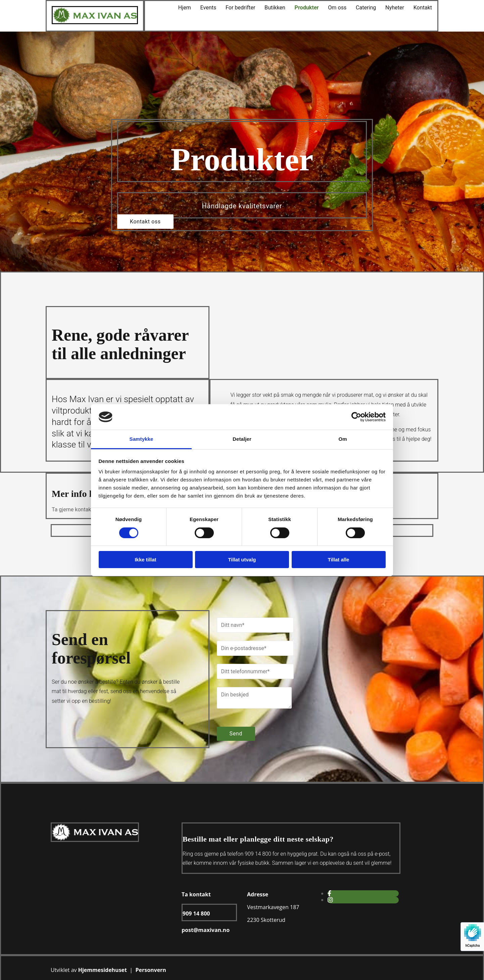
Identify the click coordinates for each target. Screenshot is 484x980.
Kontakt (423, 8)
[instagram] (330, 900)
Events (214, 8)
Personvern (151, 970)
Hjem (191, 8)
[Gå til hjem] (95, 22)
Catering (368, 8)
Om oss (340, 8)
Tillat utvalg (242, 560)
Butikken (279, 8)
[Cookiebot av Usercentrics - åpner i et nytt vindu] (356, 417)
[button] (145, 222)
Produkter (310, 8)
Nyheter (396, 8)
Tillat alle (339, 560)
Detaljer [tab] (242, 439)
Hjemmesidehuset (103, 970)
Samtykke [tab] (141, 439)
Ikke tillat (145, 560)
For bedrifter (245, 8)
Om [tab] (343, 439)
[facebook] (329, 893)
